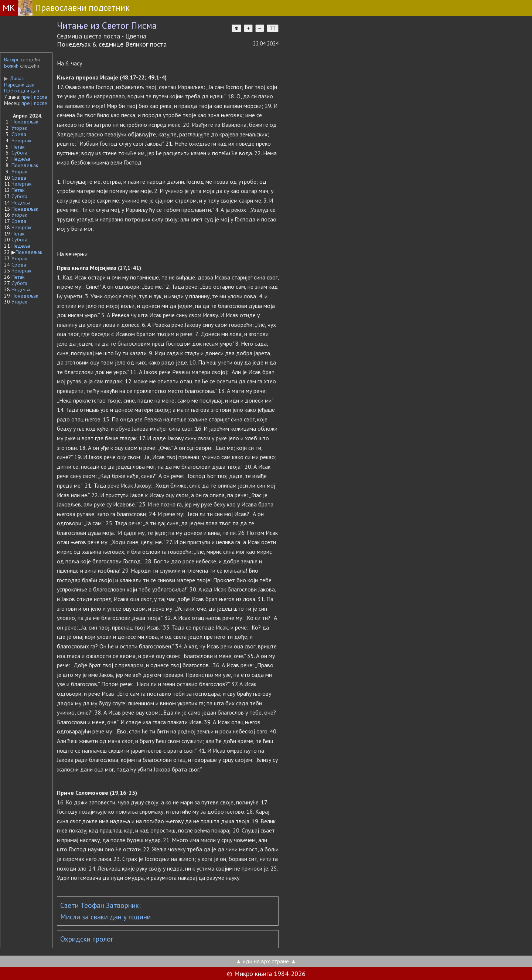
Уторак (19, 128)
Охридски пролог (87, 939)
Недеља (21, 159)
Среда (19, 134)
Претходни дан (22, 91)
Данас (14, 78)
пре (26, 97)
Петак (18, 147)
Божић (11, 66)
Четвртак (21, 140)
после (41, 97)
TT (273, 28)
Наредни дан (19, 85)
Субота (19, 153)
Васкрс (12, 60)
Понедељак (25, 122)
